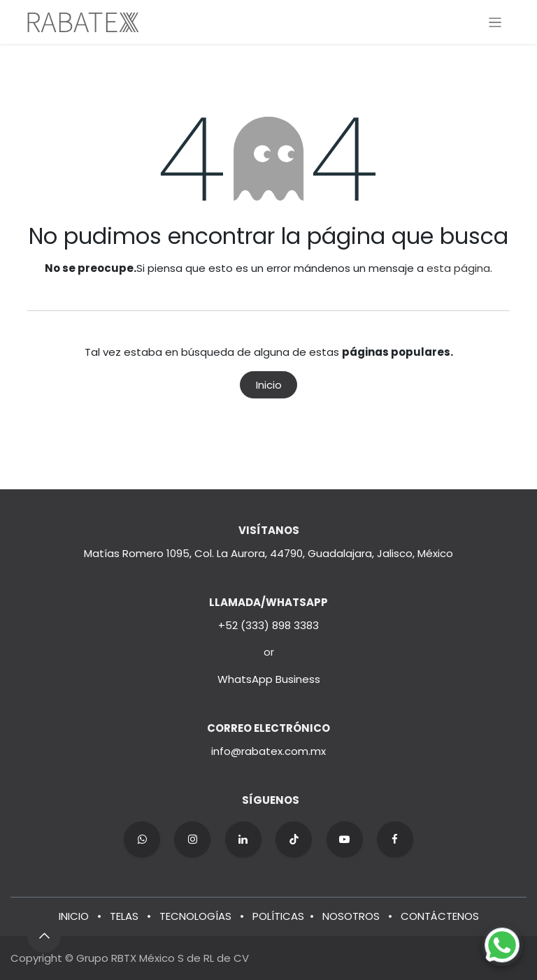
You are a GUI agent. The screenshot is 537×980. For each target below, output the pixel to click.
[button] (44, 936)
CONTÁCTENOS (440, 916)
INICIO (74, 916)
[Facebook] (395, 840)
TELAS (124, 916)
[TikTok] (294, 840)
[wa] (142, 840)
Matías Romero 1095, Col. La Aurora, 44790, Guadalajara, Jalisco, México (268, 553)
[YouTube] (345, 840)
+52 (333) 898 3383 (268, 625)
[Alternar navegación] (495, 22)
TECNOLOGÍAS (195, 916)
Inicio (269, 385)
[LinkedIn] (243, 840)
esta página (458, 268)
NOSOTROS (351, 916)
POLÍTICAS (278, 916)
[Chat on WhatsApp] (502, 945)
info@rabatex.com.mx (268, 751)
